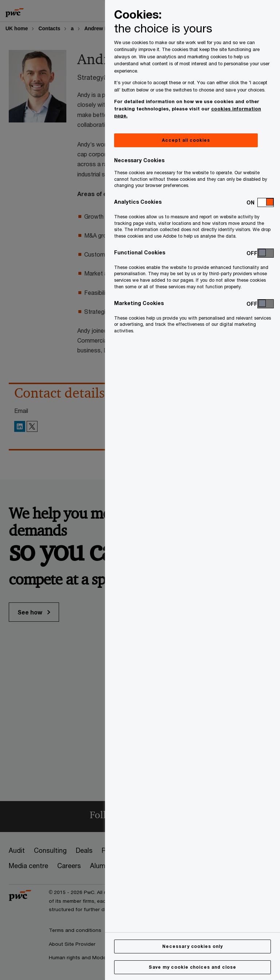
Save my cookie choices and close (192, 967)
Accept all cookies (186, 140)
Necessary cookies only (192, 946)
